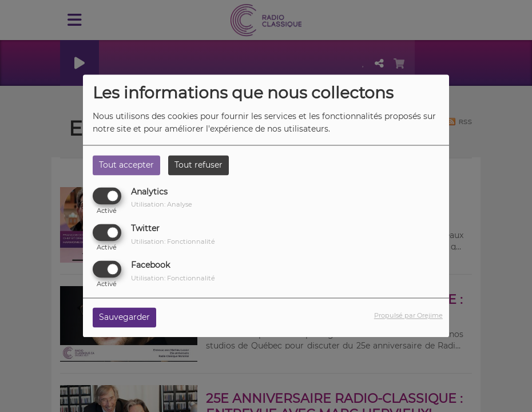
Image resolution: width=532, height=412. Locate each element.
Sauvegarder (124, 318)
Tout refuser (198, 165)
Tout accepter (126, 165)
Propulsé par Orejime (408, 316)
